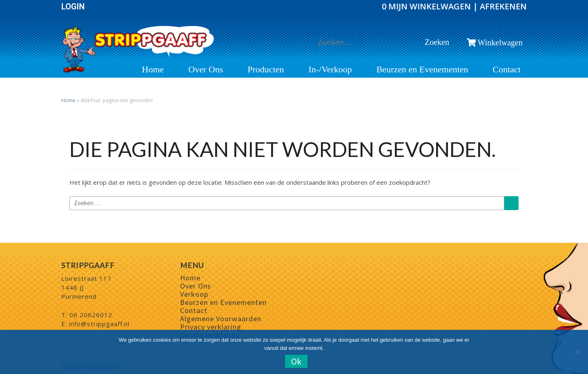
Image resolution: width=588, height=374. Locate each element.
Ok (296, 361)
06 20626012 (91, 315)
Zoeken (439, 42)
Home (153, 69)
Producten (266, 69)
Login (73, 7)
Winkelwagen (494, 43)
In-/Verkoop (330, 69)
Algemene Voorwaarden (221, 319)
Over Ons (206, 69)
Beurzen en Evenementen (422, 69)
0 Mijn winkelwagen (427, 6)
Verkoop (194, 294)
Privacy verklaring (211, 327)
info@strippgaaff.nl (99, 324)
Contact (507, 69)
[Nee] (578, 352)
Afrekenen (503, 6)
